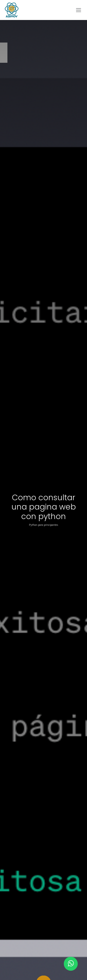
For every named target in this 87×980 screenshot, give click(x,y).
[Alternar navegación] (79, 10)
